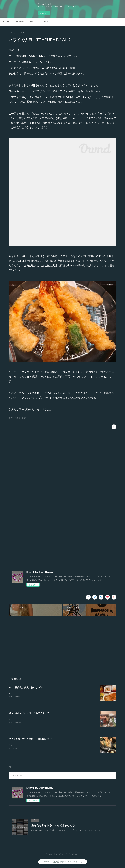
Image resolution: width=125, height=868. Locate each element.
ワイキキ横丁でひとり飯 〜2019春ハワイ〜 (31, 739)
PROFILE (19, 22)
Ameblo (45, 22)
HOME (6, 22)
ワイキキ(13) (13, 418)
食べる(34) (23, 418)
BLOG (33, 22)
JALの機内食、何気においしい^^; (26, 687)
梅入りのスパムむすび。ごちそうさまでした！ (32, 713)
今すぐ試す (44, 13)
